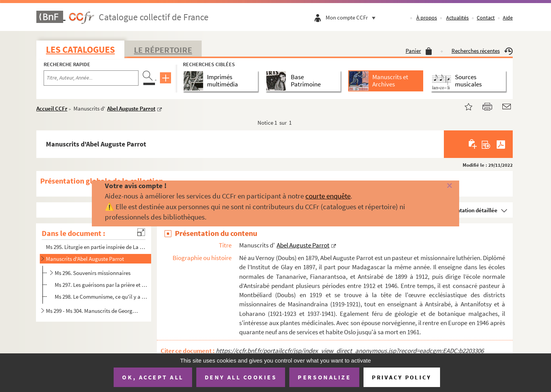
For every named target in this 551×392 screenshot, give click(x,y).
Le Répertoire (163, 50)
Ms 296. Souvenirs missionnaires (93, 273)
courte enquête (328, 196)
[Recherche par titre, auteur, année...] (91, 78)
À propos (427, 18)
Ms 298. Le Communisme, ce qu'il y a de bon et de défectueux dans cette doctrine (101, 297)
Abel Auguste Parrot (131, 108)
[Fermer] (437, 186)
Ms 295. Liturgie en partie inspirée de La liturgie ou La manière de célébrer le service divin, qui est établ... (96, 247)
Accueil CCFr (52, 108)
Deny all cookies (241, 377)
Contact (486, 18)
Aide (508, 18)
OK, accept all (153, 377)
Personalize (324, 377)
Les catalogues (80, 50)
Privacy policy (402, 377)
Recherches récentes (482, 51)
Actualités (457, 18)
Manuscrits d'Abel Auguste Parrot (85, 259)
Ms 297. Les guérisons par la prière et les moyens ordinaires (101, 285)
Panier (419, 51)
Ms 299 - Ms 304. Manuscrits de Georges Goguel (93, 311)
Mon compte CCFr (352, 17)
